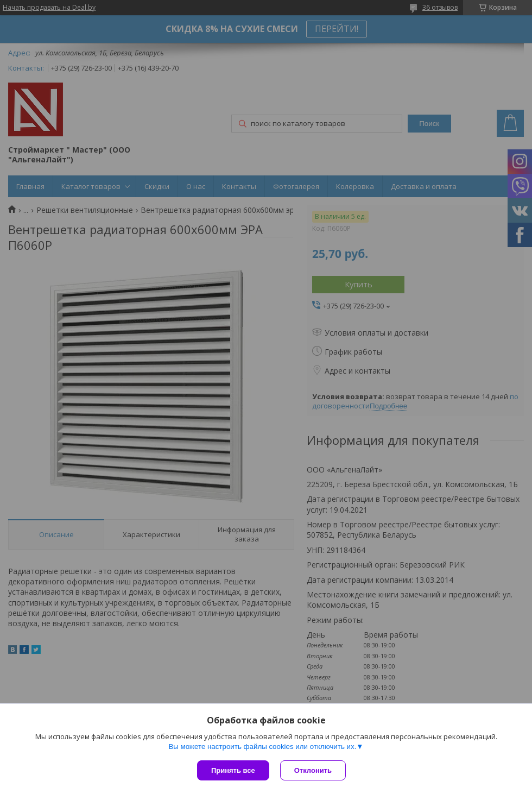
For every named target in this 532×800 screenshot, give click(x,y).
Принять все (233, 770)
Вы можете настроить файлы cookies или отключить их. (262, 747)
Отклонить (313, 770)
